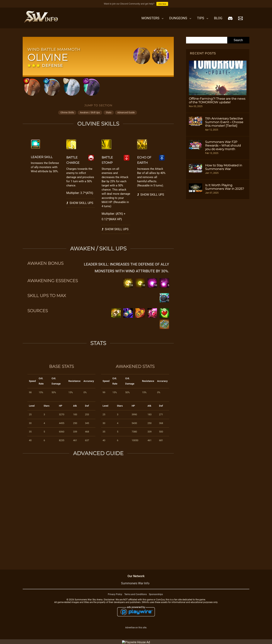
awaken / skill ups (90, 112)
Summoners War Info (135, 583)
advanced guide (126, 112)
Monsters (150, 18)
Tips (201, 18)
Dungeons (178, 18)
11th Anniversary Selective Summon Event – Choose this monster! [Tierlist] (224, 122)
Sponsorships (156, 594)
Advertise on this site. (136, 628)
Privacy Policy (115, 594)
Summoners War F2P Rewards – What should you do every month (223, 146)
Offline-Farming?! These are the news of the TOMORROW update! (217, 100)
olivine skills (67, 112)
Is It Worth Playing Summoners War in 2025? (225, 187)
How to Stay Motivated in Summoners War (224, 167)
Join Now (162, 4)
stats (109, 112)
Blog (218, 18)
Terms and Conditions (136, 594)
